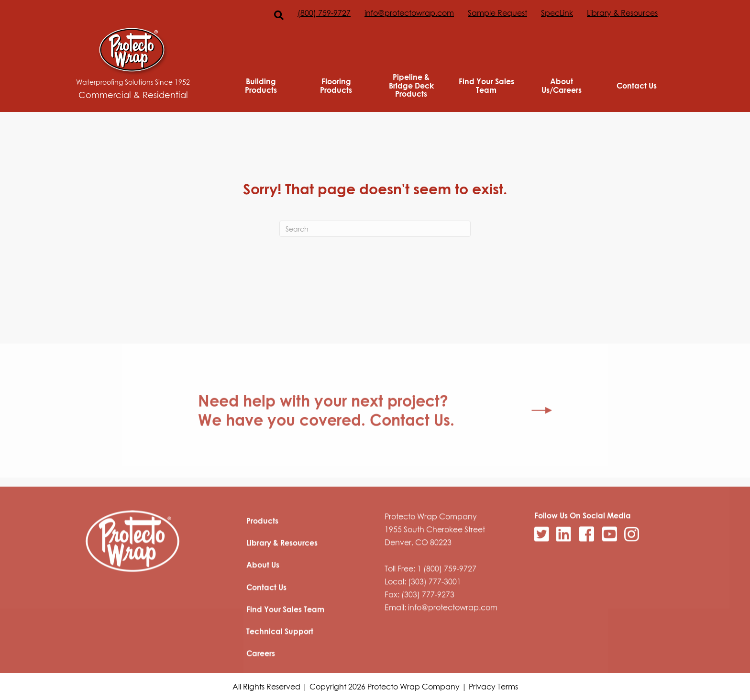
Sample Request (497, 13)
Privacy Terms (493, 687)
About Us (263, 595)
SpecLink (557, 13)
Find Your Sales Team (486, 85)
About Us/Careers (562, 85)
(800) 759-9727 (324, 13)
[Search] (375, 229)
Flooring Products (336, 85)
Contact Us (637, 86)
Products (262, 551)
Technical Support (280, 662)
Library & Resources (622, 13)
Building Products (261, 85)
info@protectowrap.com (409, 13)
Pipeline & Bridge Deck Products (411, 85)
